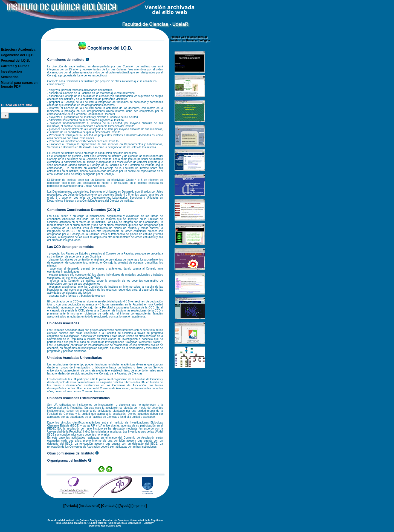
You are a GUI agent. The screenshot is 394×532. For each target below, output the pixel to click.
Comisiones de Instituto (66, 60)
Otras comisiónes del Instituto (71, 453)
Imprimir (139, 506)
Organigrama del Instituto (67, 461)
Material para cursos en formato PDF (19, 85)
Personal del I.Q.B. (15, 61)
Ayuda (124, 506)
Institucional (90, 506)
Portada (71, 506)
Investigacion (11, 71)
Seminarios (10, 77)
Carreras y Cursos (15, 66)
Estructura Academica (18, 50)
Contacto (109, 506)
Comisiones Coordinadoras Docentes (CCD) (82, 210)
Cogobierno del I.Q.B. (18, 55)
